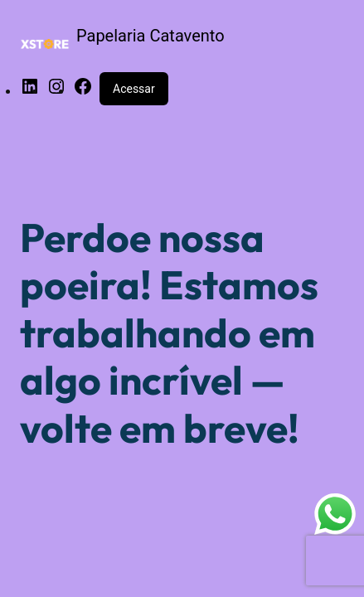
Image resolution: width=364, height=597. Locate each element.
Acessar (134, 89)
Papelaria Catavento (150, 36)
